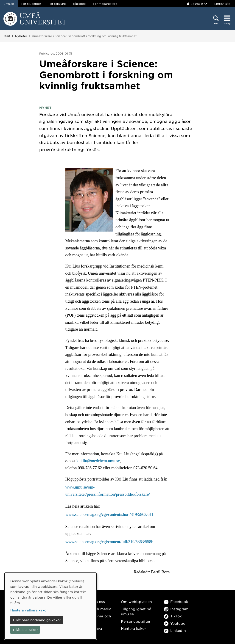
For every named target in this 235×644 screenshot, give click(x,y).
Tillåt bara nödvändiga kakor (37, 620)
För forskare (57, 4)
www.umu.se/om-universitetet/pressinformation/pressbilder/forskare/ (108, 491)
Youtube (175, 623)
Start (7, 36)
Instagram (176, 609)
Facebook (176, 601)
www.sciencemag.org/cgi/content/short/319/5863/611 (109, 514)
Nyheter (21, 36)
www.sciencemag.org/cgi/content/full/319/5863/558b (109, 542)
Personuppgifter (136, 621)
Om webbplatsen (136, 601)
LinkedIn (175, 630)
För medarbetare (105, 4)
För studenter (31, 4)
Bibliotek (79, 4)
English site (222, 4)
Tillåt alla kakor (25, 630)
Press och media (97, 609)
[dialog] (50, 606)
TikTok (173, 616)
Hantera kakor (133, 628)
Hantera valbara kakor (29, 610)
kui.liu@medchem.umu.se (98, 461)
